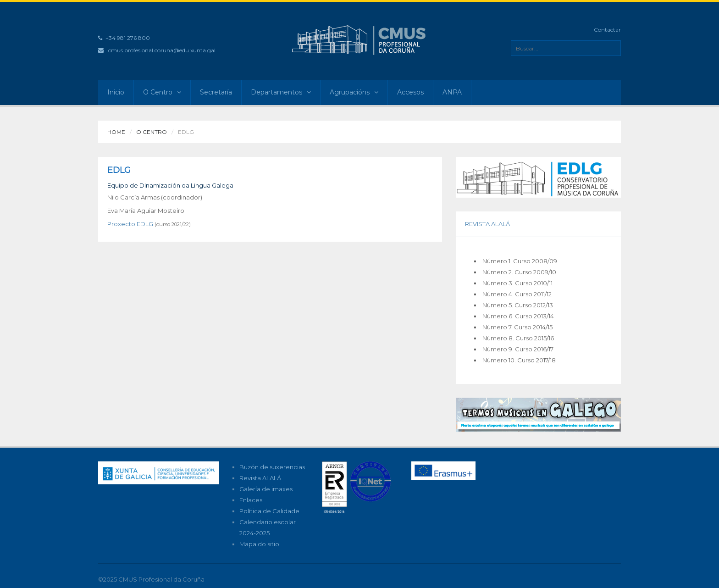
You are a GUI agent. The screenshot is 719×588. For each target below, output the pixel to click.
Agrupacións (354, 92)
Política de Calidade (269, 511)
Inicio (116, 92)
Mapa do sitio (259, 544)
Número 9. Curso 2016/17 (518, 349)
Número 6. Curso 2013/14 (518, 316)
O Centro (162, 92)
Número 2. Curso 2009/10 (519, 272)
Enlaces (251, 500)
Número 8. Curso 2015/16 (518, 338)
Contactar (607, 30)
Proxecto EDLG (130, 224)
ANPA (452, 92)
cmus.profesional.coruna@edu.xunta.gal (162, 50)
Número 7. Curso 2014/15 (517, 327)
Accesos (410, 92)
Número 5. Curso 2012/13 (518, 305)
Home (116, 132)
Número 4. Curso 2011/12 (517, 294)
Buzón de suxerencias (272, 467)
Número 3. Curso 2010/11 (517, 283)
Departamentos (281, 92)
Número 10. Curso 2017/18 (519, 360)
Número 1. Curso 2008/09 (520, 261)
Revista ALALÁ (260, 478)
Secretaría (216, 92)
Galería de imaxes (266, 489)
